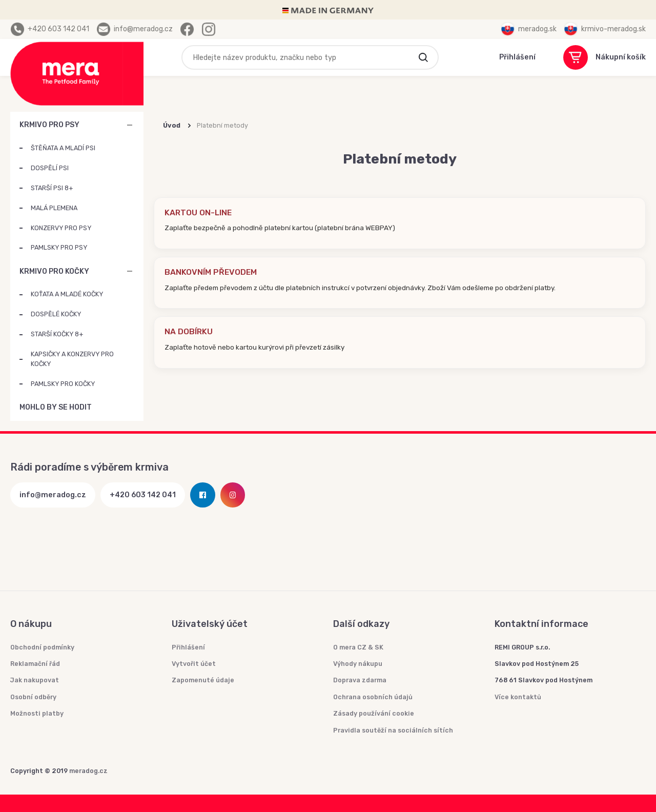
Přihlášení (188, 647)
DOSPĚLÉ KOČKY (56, 314)
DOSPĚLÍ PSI (50, 168)
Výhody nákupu (358, 664)
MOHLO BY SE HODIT (130, 408)
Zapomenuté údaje (203, 680)
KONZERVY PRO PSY (61, 228)
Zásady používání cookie (374, 713)
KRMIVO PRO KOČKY (54, 271)
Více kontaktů (518, 697)
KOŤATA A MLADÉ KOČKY (67, 294)
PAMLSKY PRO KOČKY (63, 384)
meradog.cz (88, 771)
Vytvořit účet (194, 664)
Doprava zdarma (360, 680)
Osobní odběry (33, 697)
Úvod (172, 125)
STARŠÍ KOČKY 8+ (57, 334)
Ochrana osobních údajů (373, 697)
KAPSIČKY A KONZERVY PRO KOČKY (72, 359)
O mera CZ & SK (358, 647)
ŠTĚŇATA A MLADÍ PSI (63, 148)
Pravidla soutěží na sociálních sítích (393, 730)
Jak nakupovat (35, 680)
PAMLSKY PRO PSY (59, 247)
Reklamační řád (35, 664)
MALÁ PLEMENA (54, 208)
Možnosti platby (37, 713)
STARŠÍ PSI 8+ (52, 188)
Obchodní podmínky (42, 647)
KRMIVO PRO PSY (49, 125)
